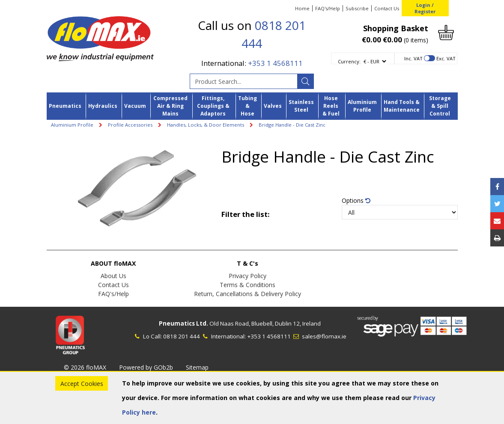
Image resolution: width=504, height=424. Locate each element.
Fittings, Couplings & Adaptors (213, 106)
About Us (113, 276)
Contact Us (387, 8)
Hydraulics (103, 106)
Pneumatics (65, 106)
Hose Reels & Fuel (331, 106)
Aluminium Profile (362, 106)
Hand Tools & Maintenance (402, 106)
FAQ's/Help (328, 8)
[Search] (305, 81)
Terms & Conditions (248, 285)
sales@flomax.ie (319, 336)
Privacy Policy (248, 276)
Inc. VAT (413, 58)
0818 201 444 (182, 336)
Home (302, 8)
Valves (273, 106)
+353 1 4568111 (275, 63)
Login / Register (425, 8)
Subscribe (357, 8)
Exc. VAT (446, 58)
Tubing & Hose (248, 106)
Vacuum (135, 106)
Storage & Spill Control (440, 106)
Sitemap (197, 367)
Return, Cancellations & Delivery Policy (248, 294)
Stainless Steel (301, 106)
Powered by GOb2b (146, 367)
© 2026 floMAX (85, 367)
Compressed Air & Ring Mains (170, 106)
